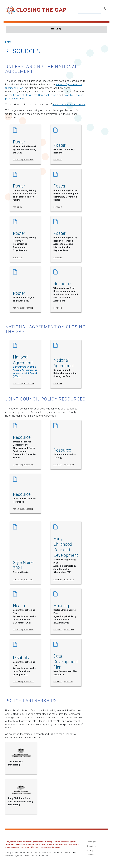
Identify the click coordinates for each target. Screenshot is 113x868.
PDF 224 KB (17, 465)
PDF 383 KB (17, 258)
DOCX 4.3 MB (18, 580)
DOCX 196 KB (28, 465)
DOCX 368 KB (69, 580)
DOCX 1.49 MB (29, 682)
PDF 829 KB (17, 384)
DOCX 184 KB (28, 160)
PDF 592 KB (58, 580)
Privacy (90, 850)
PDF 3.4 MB (28, 580)
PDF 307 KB (17, 160)
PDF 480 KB (58, 207)
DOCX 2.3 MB (69, 630)
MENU (57, 29)
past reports (51, 95)
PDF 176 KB (17, 308)
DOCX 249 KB (28, 630)
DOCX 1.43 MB (29, 384)
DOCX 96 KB (68, 682)
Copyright (91, 842)
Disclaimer (92, 846)
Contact (90, 855)
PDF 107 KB (17, 509)
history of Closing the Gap (28, 95)
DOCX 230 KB (28, 509)
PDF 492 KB (17, 630)
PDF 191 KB (58, 308)
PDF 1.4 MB (17, 682)
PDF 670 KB (58, 630)
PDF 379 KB (58, 258)
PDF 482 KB (17, 207)
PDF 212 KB (58, 465)
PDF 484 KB (58, 682)
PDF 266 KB (58, 160)
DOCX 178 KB (28, 308)
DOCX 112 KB (69, 465)
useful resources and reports (69, 105)
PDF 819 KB (58, 384)
